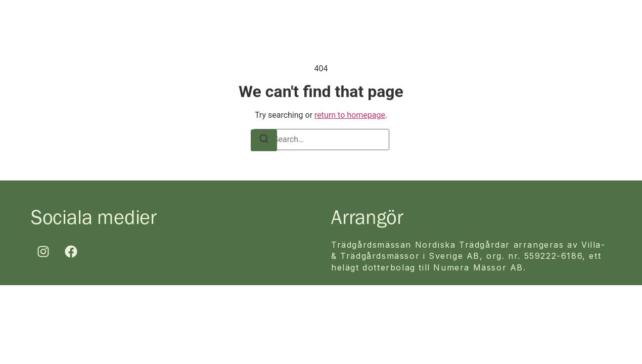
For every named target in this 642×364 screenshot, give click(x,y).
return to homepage (350, 115)
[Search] (264, 140)
